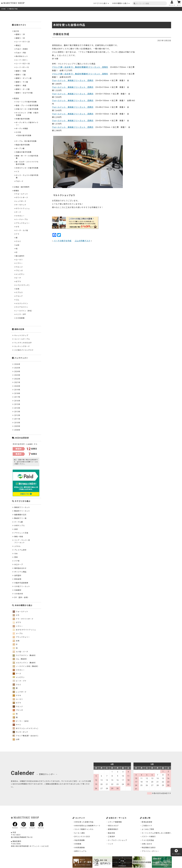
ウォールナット (22, 194)
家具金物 (18, 579)
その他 (18, 132)
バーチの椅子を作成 (63, 241)
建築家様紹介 (113, 829)
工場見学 (111, 837)
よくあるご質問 (148, 829)
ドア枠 (17, 561)
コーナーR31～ (22, 60)
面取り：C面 (21, 75)
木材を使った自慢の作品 (84, 822)
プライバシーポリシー (150, 851)
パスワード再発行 (149, 837)
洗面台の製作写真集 (24, 152)
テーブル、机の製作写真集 (26, 141)
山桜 (18, 245)
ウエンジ (19, 267)
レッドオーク (21, 201)
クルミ (18, 241)
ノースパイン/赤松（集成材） (26, 666)
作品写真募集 (80, 840)
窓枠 (16, 557)
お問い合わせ (147, 844)
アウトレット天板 (21, 533)
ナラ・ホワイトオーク (23, 619)
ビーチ (18, 278)
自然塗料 (18, 576)
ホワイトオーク (22, 198)
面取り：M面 (21, 71)
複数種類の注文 (20, 515)
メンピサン (20, 274)
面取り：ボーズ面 (23, 89)
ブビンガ (19, 271)
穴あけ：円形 (21, 53)
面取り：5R (20, 38)
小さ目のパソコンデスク (24, 350)
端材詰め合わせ (20, 568)
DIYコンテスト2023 (82, 837)
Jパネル (17, 546)
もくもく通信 (80, 833)
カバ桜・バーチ (20, 652)
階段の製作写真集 (23, 145)
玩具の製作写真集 (24, 136)
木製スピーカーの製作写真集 (27, 109)
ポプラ (18, 282)
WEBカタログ (113, 826)
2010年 (17, 423)
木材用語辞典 (80, 848)
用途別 (16, 99)
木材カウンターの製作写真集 (27, 168)
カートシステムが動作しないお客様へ (157, 833)
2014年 (17, 408)
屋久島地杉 (20, 256)
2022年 (17, 379)
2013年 (17, 412)
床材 (16, 529)
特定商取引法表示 (149, 848)
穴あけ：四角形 (22, 49)
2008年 (17, 430)
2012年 (17, 415)
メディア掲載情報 (115, 822)
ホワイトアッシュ (23, 209)
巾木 (16, 554)
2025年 (17, 368)
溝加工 (18, 45)
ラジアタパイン (22, 307)
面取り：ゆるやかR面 (24, 93)
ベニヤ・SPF (21, 314)
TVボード (20, 181)
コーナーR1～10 (22, 67)
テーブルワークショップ (117, 840)
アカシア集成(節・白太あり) (25, 736)
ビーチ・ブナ (19, 681)
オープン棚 (20, 148)
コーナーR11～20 (23, 42)
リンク (111, 844)
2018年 (17, 393)
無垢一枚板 (19, 537)
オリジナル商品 (20, 572)
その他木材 (19, 594)
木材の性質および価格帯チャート (87, 826)
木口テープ (19, 565)
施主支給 (111, 833)
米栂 (18, 289)
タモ (18, 227)
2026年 (17, 364)
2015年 (17, 404)
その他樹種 (20, 318)
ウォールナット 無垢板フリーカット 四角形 (73, 81)
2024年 (17, 372)
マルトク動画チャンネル (84, 829)
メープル (18, 633)
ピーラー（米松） (21, 721)
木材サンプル (19, 526)
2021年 (17, 382)
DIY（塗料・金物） (22, 597)
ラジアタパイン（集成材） (25, 655)
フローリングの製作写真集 (26, 102)
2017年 (17, 397)
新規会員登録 (147, 822)
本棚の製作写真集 (23, 119)
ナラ (18, 234)
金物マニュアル (80, 851)
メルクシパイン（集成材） (25, 663)
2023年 (17, 375)
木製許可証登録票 (21, 583)
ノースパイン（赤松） (24, 311)
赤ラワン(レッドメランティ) (25, 728)
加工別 (16, 31)
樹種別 (16, 191)
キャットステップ (21, 335)
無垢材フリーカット (22, 507)
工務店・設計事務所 (22, 187)
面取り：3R (20, 34)
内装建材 (18, 590)
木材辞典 (78, 844)
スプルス (19, 292)
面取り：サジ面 (22, 82)
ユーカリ (19, 260)
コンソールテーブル (22, 339)
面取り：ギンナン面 (24, 78)
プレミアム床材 (20, 550)
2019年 (17, 390)
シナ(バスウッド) (23, 285)
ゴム (18, 300)
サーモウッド (21, 205)
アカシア (19, 296)
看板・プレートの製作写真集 (27, 105)
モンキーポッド (20, 732)
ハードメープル (22, 219)
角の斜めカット (22, 56)
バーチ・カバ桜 (22, 230)
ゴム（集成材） (20, 659)
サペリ (17, 725)
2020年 (17, 386)
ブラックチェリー (23, 223)
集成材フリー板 (20, 518)
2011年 (17, 419)
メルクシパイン (22, 303)
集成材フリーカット (22, 511)
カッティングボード (22, 346)
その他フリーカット (22, 586)
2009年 (17, 426)
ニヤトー (19, 263)
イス (18, 172)
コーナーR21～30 (23, 64)
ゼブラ (17, 703)
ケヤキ (17, 696)
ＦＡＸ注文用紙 (148, 840)
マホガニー (20, 216)
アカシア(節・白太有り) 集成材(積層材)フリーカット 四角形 (80, 67)
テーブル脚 (19, 522)
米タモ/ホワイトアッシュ (24, 630)
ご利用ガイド (147, 826)
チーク (18, 212)
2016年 (17, 401)
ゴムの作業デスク (82, 241)
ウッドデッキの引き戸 (23, 343)
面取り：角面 (21, 86)
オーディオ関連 (22, 129)
